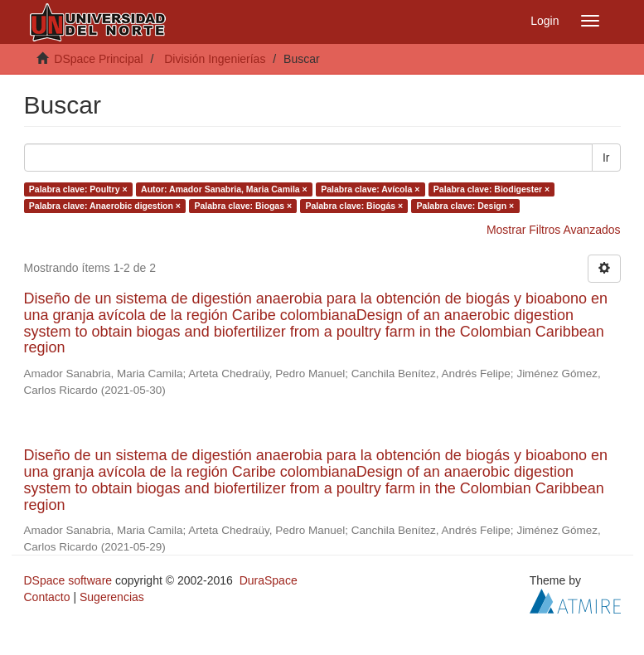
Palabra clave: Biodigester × (491, 189)
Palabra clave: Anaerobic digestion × (105, 206)
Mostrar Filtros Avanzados (554, 230)
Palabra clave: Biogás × (355, 206)
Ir (606, 158)
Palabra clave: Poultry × (78, 189)
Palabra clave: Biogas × (243, 206)
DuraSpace (269, 580)
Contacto (47, 597)
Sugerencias (112, 597)
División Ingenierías (215, 59)
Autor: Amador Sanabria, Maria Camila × (224, 189)
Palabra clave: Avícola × (370, 189)
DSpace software (68, 580)
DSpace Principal (98, 59)
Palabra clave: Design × (466, 206)
